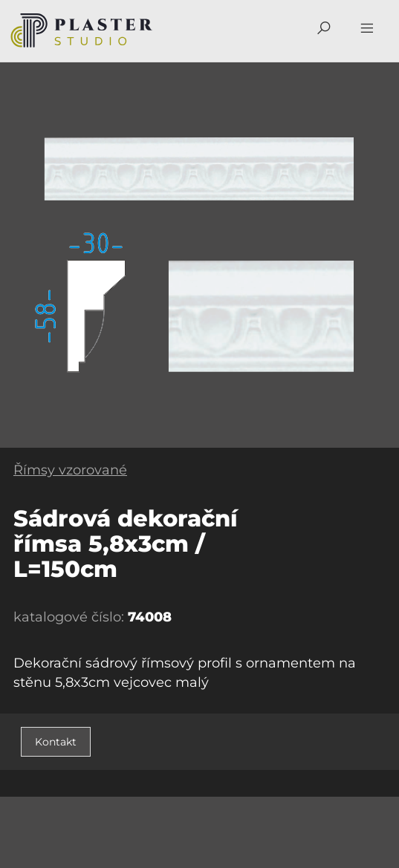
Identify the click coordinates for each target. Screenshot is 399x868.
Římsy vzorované (70, 470)
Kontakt (56, 742)
